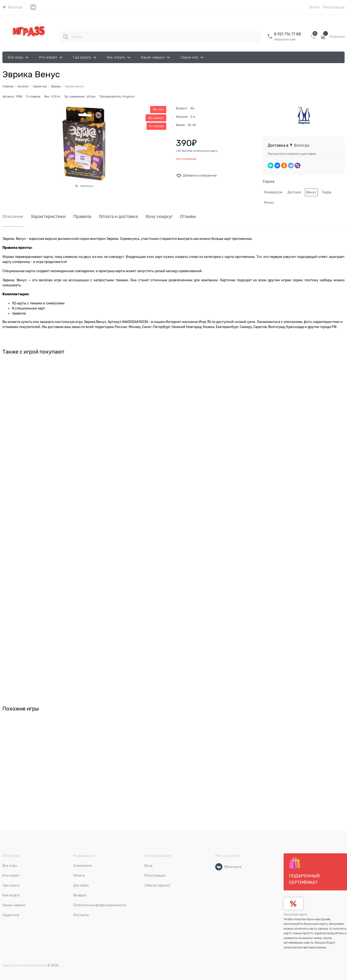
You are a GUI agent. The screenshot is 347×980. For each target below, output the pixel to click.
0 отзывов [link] (33, 97)
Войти (314, 7)
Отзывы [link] (188, 217)
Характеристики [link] (48, 217)
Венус (311, 192)
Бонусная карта (295, 914)
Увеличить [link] (87, 186)
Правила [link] (82, 217)
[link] (12, 7)
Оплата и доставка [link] (118, 217)
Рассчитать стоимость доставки (292, 154)
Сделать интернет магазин (24, 965)
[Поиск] (66, 37)
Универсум (273, 192)
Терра (327, 192)
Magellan (129, 97)
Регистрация (334, 7)
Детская (294, 192)
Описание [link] (13, 217)
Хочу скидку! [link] (159, 217)
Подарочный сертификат (304, 871)
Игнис (269, 203)
